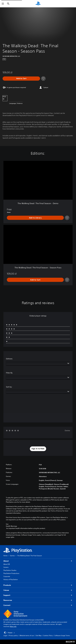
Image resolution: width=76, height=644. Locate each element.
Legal (5, 635)
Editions (9, 359)
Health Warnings (11, 526)
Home (5, 556)
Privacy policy (13, 635)
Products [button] (38, 585)
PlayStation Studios (10, 570)
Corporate (7, 576)
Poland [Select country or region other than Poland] (9, 633)
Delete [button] (67, 431)
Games (12, 556)
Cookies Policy (48, 635)
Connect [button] (38, 605)
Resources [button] (38, 600)
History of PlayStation (11, 579)
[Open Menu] (3, 4)
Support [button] (38, 595)
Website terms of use (27, 635)
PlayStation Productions (11, 573)
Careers (6, 567)
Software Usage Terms (62, 635)
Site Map (39, 635)
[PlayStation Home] (38, 4)
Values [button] (38, 590)
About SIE (7, 564)
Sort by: (9, 387)
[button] (38, 449)
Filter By (9, 373)
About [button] (38, 561)
